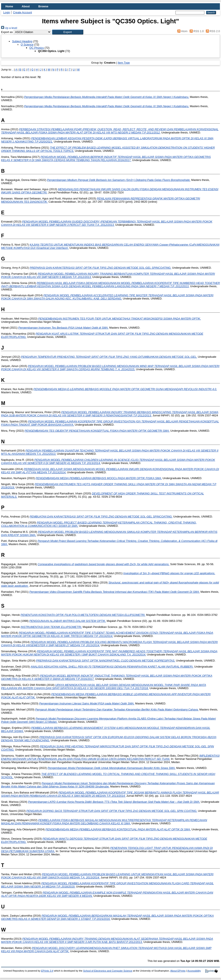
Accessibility (194, 971)
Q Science (27, 45)
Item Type (124, 63)
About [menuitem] (26, 6)
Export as (7, 32)
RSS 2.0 (212, 31)
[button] (68, 32)
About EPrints (178, 971)
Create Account (22, 12)
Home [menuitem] (9, 6)
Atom (182, 31)
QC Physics (37, 48)
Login (7, 12)
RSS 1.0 (196, 31)
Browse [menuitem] (43, 6)
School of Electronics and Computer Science (108, 971)
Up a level (9, 28)
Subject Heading (22, 41)
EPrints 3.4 (47, 971)
